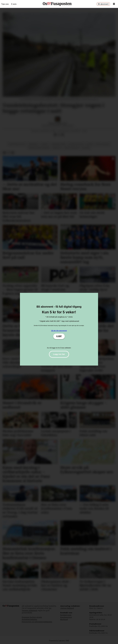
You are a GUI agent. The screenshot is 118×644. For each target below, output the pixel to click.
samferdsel (33, 144)
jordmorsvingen (58, 144)
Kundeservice (66, 617)
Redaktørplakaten (29, 619)
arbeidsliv (57, 148)
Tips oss (5, 4)
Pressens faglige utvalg (32, 617)
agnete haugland (72, 148)
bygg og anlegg (103, 144)
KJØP (59, 336)
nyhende (45, 144)
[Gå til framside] (57, 4)
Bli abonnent (103, 4)
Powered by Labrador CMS (59, 641)
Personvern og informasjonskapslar (37, 622)
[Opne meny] (114, 4)
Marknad (64, 619)
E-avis (14, 4)
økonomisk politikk (17, 144)
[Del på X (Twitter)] (59, 135)
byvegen (90, 144)
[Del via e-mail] (63, 135)
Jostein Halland (67, 608)
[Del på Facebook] (55, 135)
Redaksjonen (66, 615)
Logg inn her (59, 354)
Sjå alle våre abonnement (59, 331)
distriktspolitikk (76, 144)
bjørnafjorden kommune (39, 148)
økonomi (86, 148)
